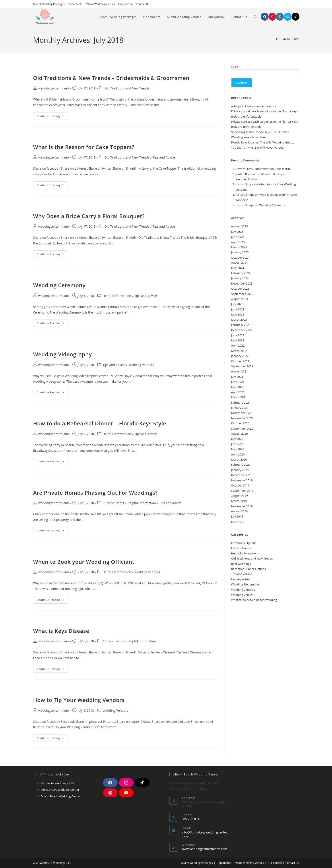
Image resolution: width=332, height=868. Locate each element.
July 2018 (237, 516)
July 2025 (237, 232)
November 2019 (242, 480)
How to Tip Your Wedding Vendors (79, 700)
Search (236, 66)
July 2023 (237, 304)
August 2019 (240, 496)
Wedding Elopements (246, 584)
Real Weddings (241, 564)
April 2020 (238, 454)
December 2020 (242, 413)
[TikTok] (296, 17)
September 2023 (242, 294)
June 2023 (238, 309)
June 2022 (238, 335)
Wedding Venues (242, 595)
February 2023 (241, 325)
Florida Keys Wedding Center (60, 790)
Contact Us (143, 4)
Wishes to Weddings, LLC (58, 783)
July (296, 39)
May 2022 (238, 340)
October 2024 (240, 258)
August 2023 (240, 299)
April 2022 (238, 345)
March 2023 (239, 320)
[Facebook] (265, 17)
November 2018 (242, 506)
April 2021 (238, 392)
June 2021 (238, 382)
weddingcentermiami (54, 88)
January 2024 (240, 278)
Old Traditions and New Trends (127, 88)
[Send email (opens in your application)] (288, 17)
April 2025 (238, 242)
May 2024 (238, 268)
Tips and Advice (164, 157)
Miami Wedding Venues (100, 4)
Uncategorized (241, 579)
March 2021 (239, 397)
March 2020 (239, 459)
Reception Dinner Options (249, 569)
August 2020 (240, 434)
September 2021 (242, 366)
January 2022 (240, 356)
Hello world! (283, 169)
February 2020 (241, 465)
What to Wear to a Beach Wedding (254, 600)
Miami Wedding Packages (49, 4)
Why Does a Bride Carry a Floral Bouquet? (89, 216)
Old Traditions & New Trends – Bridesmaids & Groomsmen (111, 78)
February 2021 (241, 403)
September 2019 (242, 490)
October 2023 (240, 289)
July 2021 (237, 377)
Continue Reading (52, 115)
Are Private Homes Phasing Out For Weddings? (96, 493)
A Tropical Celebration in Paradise (254, 106)
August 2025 (240, 226)
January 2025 (240, 252)
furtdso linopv (245, 195)
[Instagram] (280, 17)
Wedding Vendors (141, 365)
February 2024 (241, 273)
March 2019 (239, 501)
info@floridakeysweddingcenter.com (205, 834)
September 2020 (242, 428)
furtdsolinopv (245, 184)
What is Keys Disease (61, 631)
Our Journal (125, 4)
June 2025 (238, 237)
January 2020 (240, 470)
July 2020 (237, 439)
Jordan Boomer (246, 174)
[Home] (278, 39)
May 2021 (238, 387)
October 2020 (240, 423)
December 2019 (242, 475)
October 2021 (240, 361)
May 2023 (238, 314)
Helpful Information (117, 296)
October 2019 (240, 485)
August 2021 (240, 371)
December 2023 (242, 283)
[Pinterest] (272, 17)
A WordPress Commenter (253, 169)
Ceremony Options (244, 543)
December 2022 (242, 330)
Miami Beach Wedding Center (61, 796)
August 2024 (240, 263)
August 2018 (240, 511)
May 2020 (238, 449)
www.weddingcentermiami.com (204, 849)
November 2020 (242, 418)
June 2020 (238, 444)
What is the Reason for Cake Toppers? (84, 147)
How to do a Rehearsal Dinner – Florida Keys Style (100, 423)
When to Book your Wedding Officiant (84, 562)
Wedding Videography (63, 354)
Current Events (113, 503)
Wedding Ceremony (59, 285)
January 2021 (240, 408)
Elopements (75, 4)
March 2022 (239, 351)
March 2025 (239, 247)
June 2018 (238, 522)
